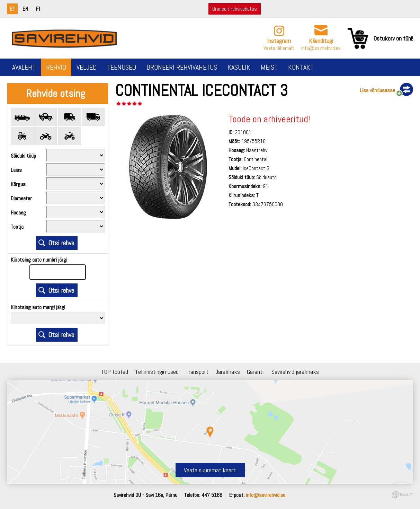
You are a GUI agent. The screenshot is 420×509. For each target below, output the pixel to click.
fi (38, 9)
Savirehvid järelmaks (295, 372)
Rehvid (56, 67)
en (25, 9)
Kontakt (301, 67)
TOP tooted (115, 372)
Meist (269, 67)
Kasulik (239, 67)
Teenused (122, 67)
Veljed (87, 67)
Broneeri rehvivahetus (235, 9)
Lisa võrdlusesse (377, 90)
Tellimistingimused (157, 372)
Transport (197, 372)
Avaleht (24, 67)
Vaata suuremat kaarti (210, 470)
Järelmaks (228, 372)
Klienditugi (321, 41)
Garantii (256, 372)
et (12, 9)
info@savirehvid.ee (321, 48)
